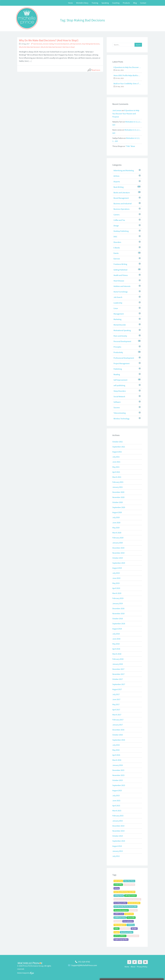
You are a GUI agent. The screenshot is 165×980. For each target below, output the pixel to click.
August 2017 (117, 689)
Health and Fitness (121, 275)
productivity (118, 885)
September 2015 (119, 785)
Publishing (118, 369)
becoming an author (120, 903)
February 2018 (118, 659)
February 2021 (118, 482)
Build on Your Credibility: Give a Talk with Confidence (127, 84)
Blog (135, 3)
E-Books (117, 248)
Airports (117, 182)
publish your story (120, 917)
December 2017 (118, 669)
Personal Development (122, 341)
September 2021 (119, 447)
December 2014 (118, 826)
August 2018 (117, 629)
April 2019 (116, 588)
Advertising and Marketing (124, 170)
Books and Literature (122, 193)
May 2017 (116, 704)
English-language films (121, 939)
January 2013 (118, 851)
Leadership (118, 303)
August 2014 (117, 846)
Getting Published (120, 270)
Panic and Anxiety (120, 336)
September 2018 (119, 624)
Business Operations (122, 209)
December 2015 (118, 770)
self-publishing (119, 385)
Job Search (118, 297)
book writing (118, 881)
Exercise (117, 259)
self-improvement (76, 44)
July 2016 (116, 745)
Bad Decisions (38, 44)
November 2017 (118, 674)
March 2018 (117, 654)
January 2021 (118, 487)
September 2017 (119, 684)
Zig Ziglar (134, 928)
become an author (134, 903)
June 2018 (116, 639)
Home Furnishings (121, 292)
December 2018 (118, 608)
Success (117, 407)
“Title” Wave (130, 146)
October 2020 (118, 502)
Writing (117, 888)
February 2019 (118, 598)
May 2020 (116, 528)
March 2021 (117, 477)
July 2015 (116, 795)
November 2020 (118, 497)
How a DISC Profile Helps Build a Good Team (127, 75)
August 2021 (117, 452)
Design (116, 226)
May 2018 (116, 644)
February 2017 (118, 720)
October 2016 (118, 735)
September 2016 (119, 740)
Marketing (117, 319)
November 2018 (118, 613)
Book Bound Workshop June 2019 (124, 892)
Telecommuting (120, 413)
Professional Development (124, 358)
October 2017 (118, 679)
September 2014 (119, 841)
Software (117, 402)
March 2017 (117, 715)
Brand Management (121, 198)
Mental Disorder (120, 325)
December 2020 (118, 492)
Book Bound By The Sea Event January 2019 (127, 899)
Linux (116, 308)
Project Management (122, 363)
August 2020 (117, 512)
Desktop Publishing (121, 231)
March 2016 (117, 760)
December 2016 (118, 730)
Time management (120, 925)
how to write (129, 914)
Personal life (131, 917)
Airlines (116, 176)
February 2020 (118, 538)
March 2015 (117, 811)
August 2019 (117, 568)
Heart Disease (119, 281)
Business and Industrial (123, 204)
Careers (117, 215)
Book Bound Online (127, 932)
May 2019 (116, 583)
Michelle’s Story (82, 3)
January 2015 (118, 821)
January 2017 (118, 725)
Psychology (118, 921)
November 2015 (118, 775)
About (133, 967)
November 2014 (118, 831)
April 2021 (116, 472)
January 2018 (118, 664)
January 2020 (118, 543)
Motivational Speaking (122, 330)
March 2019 (117, 593)
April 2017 (116, 710)
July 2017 (116, 694)
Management (119, 314)
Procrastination (128, 921)
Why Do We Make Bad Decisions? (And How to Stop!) (49, 40)
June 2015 (116, 801)
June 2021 (116, 462)
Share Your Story (129, 881)
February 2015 (118, 816)
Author (117, 928)
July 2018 (116, 634)
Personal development (62, 44)
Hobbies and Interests (122, 286)
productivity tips (129, 885)
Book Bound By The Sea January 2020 (125, 907)
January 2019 (118, 603)
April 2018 (116, 649)
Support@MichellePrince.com (84, 965)
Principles (117, 347)
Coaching (116, 3)
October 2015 (118, 780)
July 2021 (116, 457)
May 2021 (116, 467)
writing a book (119, 896)
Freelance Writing (120, 264)
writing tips (133, 910)
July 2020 (116, 517)
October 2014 (118, 836)
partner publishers (120, 936)
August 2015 (117, 790)
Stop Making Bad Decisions (91, 44)
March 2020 (117, 533)
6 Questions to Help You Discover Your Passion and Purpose (127, 67)
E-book (117, 932)
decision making (48, 44)
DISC (115, 237)
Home (70, 3)
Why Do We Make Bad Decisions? (30, 47)
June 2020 (116, 523)
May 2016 (116, 750)
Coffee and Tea (119, 220)
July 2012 (116, 856)
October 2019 (118, 558)
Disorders (117, 242)
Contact (143, 3)
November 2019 (118, 553)
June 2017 (116, 699)
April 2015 (116, 806)
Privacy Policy (142, 967)
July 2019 (116, 573)
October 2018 (118, 619)
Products (126, 3)
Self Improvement (120, 380)
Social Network (119, 396)
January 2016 (118, 765)
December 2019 (118, 548)
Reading (117, 374)
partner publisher (133, 936)
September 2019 (119, 563)
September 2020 (119, 507)
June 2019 (116, 578)
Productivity (118, 352)
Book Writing (119, 187)
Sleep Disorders (120, 391)
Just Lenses (117, 110)
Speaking (105, 3)
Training (95, 3)
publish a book (119, 914)
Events (116, 253)
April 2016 (116, 755)
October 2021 (118, 442)
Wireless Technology (121, 419)
